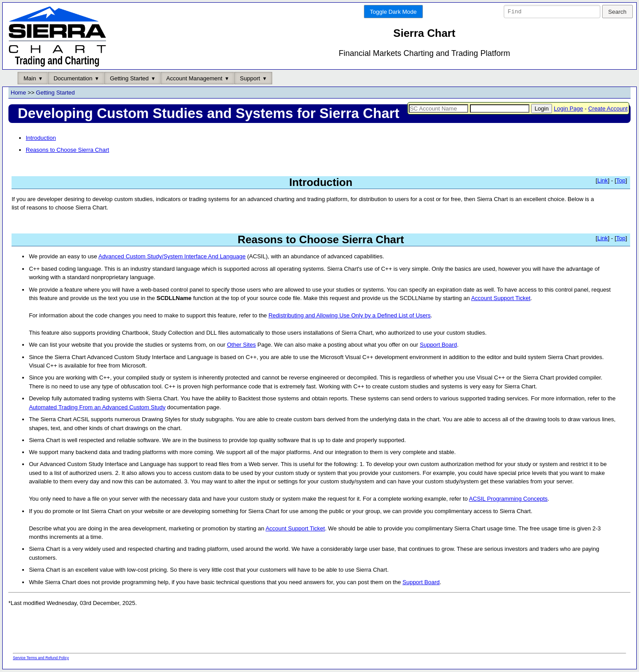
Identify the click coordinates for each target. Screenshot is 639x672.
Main (30, 78)
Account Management (194, 78)
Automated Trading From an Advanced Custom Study (97, 407)
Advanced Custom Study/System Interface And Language (172, 257)
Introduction (41, 138)
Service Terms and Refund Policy (41, 658)
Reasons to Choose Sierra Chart (67, 150)
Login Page (568, 109)
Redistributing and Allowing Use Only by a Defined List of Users (350, 316)
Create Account (608, 109)
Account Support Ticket (501, 298)
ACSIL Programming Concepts (508, 499)
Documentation (73, 78)
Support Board (438, 345)
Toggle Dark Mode (394, 12)
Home (18, 93)
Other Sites (241, 345)
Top (621, 180)
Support (250, 78)
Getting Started (129, 78)
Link (603, 180)
